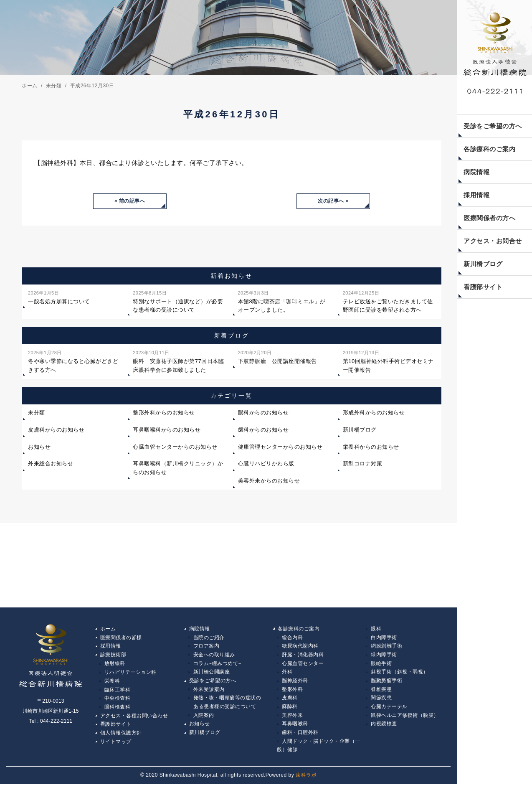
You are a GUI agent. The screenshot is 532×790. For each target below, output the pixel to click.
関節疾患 (381, 701)
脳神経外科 (295, 683)
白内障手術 (384, 638)
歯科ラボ (306, 781)
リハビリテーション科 (130, 674)
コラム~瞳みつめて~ (217, 666)
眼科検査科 (118, 710)
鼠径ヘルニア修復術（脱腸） (405, 719)
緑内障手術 (384, 656)
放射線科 (115, 666)
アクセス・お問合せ (493, 241)
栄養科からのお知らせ (371, 448)
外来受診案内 (209, 692)
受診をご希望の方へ (493, 126)
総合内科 (292, 638)
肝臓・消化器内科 (303, 656)
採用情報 (476, 195)
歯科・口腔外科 (300, 737)
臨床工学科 (118, 692)
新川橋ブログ (483, 264)
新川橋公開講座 (212, 674)
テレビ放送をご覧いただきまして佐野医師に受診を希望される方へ (388, 302)
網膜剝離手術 (386, 648)
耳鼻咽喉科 (295, 728)
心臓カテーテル (389, 710)
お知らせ (39, 448)
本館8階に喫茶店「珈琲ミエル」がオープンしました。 (282, 302)
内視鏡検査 (384, 728)
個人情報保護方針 (121, 737)
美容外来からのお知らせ (269, 481)
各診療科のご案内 (489, 149)
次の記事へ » (333, 201)
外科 (287, 674)
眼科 (376, 630)
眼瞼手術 (381, 666)
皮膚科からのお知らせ (56, 431)
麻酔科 (290, 710)
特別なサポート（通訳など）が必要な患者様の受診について (178, 302)
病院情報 (476, 172)
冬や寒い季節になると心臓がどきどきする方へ (73, 362)
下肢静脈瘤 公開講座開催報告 (277, 357)
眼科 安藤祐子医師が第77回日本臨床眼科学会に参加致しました (178, 362)
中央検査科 (118, 701)
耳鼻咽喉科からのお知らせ (167, 431)
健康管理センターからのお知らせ (280, 448)
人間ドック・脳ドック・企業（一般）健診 (319, 751)
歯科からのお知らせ (263, 431)
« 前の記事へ (130, 201)
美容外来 (292, 719)
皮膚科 (290, 701)
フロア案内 (206, 648)
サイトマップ (116, 746)
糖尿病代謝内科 (300, 648)
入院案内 (204, 719)
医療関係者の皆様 (121, 638)
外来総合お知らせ (51, 464)
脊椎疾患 (381, 692)
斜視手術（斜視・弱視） (400, 674)
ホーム (108, 630)
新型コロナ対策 (363, 464)
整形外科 (292, 692)
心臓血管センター (303, 666)
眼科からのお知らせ (263, 413)
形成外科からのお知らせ (374, 413)
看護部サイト (483, 287)
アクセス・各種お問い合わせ (134, 719)
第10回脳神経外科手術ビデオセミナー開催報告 (388, 362)
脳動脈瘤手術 (386, 683)
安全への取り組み (214, 656)
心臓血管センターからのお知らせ (175, 448)
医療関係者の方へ (489, 218)
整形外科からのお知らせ (164, 413)
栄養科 (112, 683)
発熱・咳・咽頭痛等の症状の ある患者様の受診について (225, 706)
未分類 (37, 413)
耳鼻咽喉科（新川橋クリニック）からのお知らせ (178, 469)
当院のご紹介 (209, 638)
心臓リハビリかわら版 (266, 464)
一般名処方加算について (59, 297)
